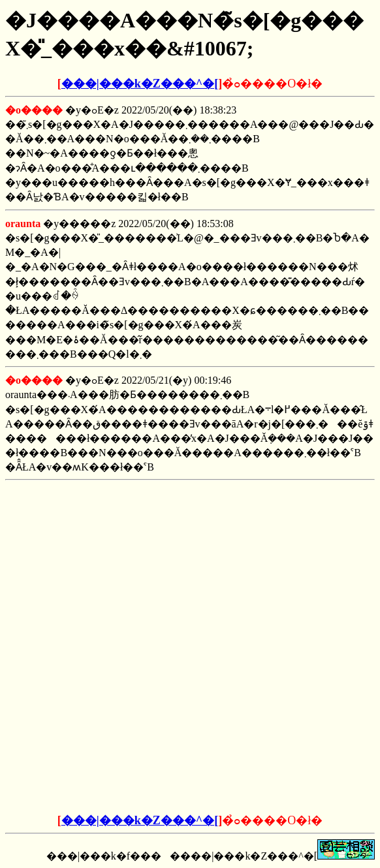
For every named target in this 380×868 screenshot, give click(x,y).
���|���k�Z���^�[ (140, 84)
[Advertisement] (190, 567)
